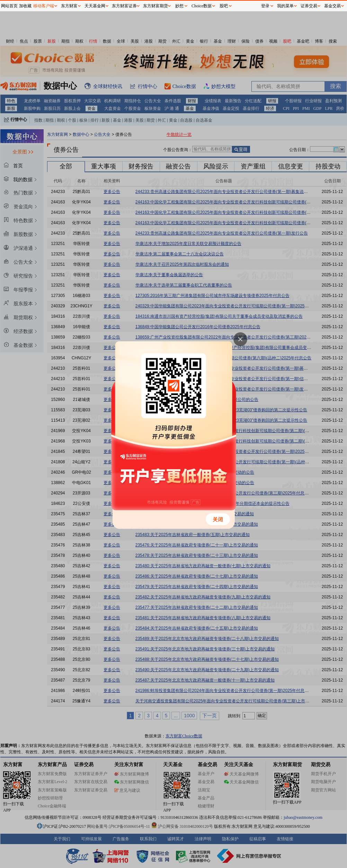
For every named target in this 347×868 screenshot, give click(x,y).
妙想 (179, 6)
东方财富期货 (155, 6)
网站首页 (9, 6)
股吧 (224, 6)
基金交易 (332, 6)
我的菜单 (285, 6)
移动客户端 (44, 6)
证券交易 (309, 6)
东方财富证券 (124, 6)
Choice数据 (202, 6)
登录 (265, 6)
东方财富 (69, 6)
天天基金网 (95, 6)
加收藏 (25, 6)
